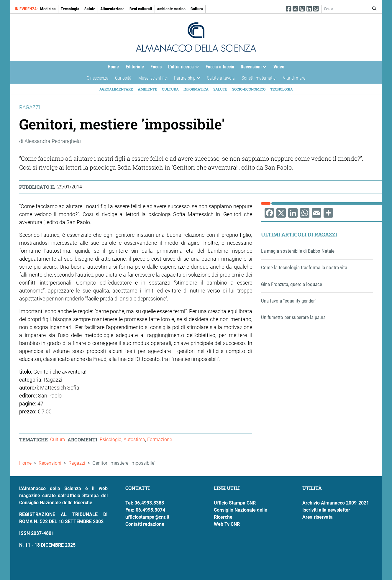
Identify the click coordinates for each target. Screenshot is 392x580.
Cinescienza (98, 78)
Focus (156, 67)
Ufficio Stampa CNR (235, 503)
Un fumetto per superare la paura (293, 317)
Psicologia (111, 439)
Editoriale (135, 67)
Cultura (197, 9)
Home (113, 67)
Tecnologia (70, 9)
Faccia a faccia (220, 67)
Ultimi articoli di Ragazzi (299, 234)
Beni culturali (141, 9)
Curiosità (123, 78)
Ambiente (147, 89)
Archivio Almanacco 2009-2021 (336, 503)
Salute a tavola (221, 78)
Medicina (48, 9)
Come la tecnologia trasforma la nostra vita (304, 267)
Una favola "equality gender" (289, 301)
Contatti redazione (145, 524)
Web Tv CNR (227, 524)
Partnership (186, 79)
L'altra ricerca (182, 68)
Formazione (160, 439)
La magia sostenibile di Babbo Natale (298, 251)
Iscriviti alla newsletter (326, 510)
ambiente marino (171, 9)
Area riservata (318, 517)
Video (279, 67)
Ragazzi (77, 463)
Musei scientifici (153, 78)
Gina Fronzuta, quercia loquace (292, 284)
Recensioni (252, 68)
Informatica (196, 89)
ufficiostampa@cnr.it (147, 517)
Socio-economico (249, 89)
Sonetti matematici (259, 78)
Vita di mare (294, 78)
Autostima (134, 439)
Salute (90, 9)
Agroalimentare (116, 89)
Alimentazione (112, 9)
